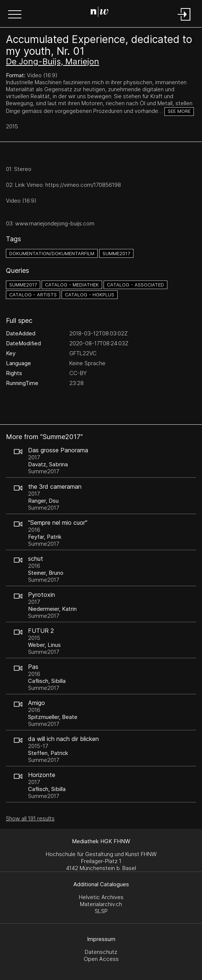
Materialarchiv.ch (101, 904)
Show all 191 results (30, 818)
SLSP (101, 911)
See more (179, 111)
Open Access (101, 959)
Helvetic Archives (101, 897)
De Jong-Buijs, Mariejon (53, 61)
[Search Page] (100, 13)
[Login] (184, 21)
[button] (15, 15)
